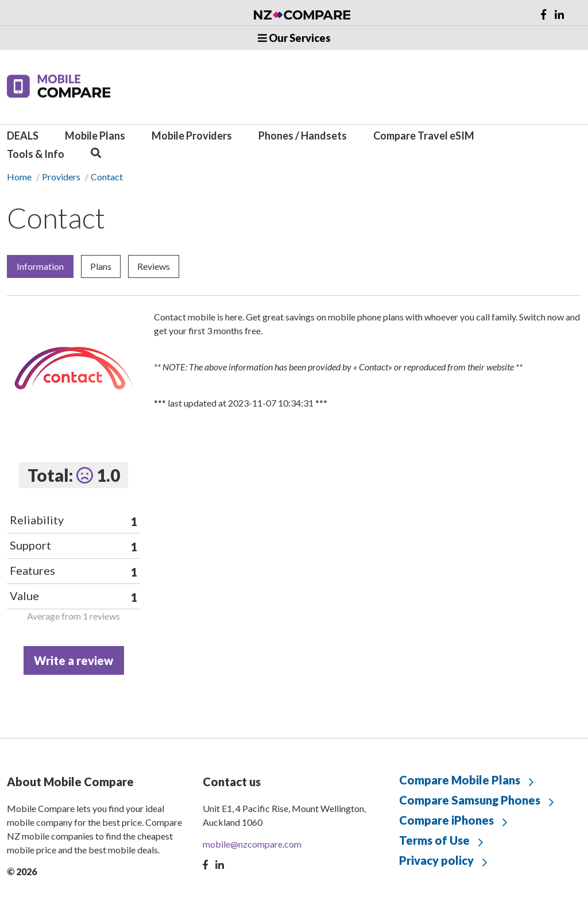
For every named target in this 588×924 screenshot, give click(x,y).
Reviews (154, 266)
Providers (61, 177)
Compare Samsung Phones (470, 800)
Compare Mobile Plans (460, 780)
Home (19, 177)
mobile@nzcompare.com (252, 844)
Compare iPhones (446, 820)
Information (40, 266)
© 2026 (22, 871)
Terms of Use (434, 840)
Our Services (294, 38)
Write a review (73, 660)
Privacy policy (436, 860)
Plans (101, 266)
